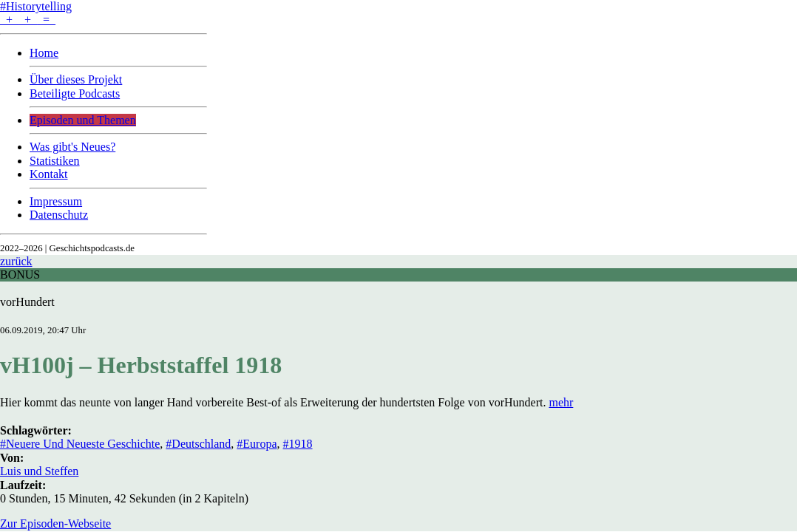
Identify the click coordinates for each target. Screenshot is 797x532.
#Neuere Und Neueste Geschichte (80, 444)
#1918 (298, 444)
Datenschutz (59, 215)
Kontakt (49, 174)
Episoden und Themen (83, 120)
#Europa (257, 444)
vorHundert (27, 302)
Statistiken (55, 161)
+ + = (28, 20)
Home (44, 53)
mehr (561, 402)
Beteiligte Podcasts (75, 93)
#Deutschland (198, 444)
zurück (16, 261)
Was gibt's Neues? (72, 147)
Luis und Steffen (39, 471)
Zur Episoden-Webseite (55, 524)
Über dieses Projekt (76, 79)
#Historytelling (36, 6)
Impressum (56, 201)
